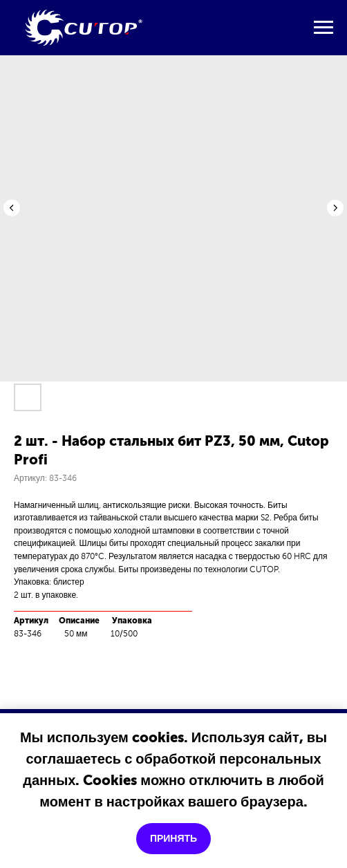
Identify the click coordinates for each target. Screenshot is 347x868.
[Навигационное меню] (323, 28)
